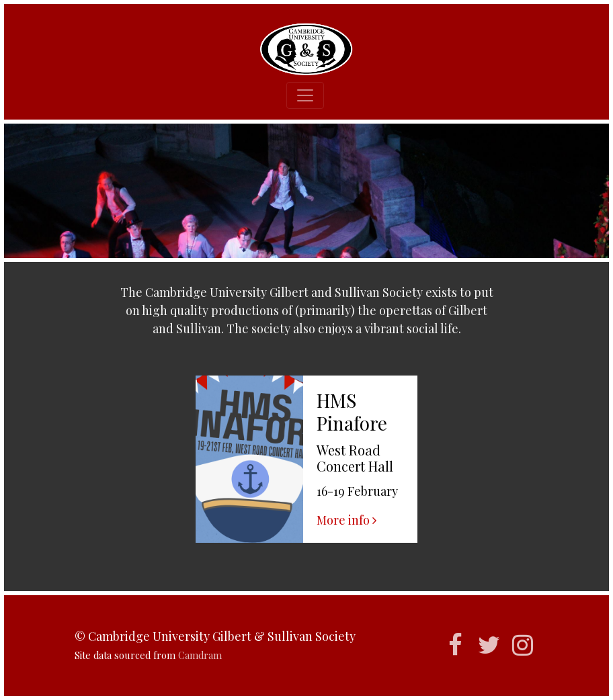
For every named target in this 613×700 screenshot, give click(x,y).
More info (346, 520)
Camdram (200, 655)
